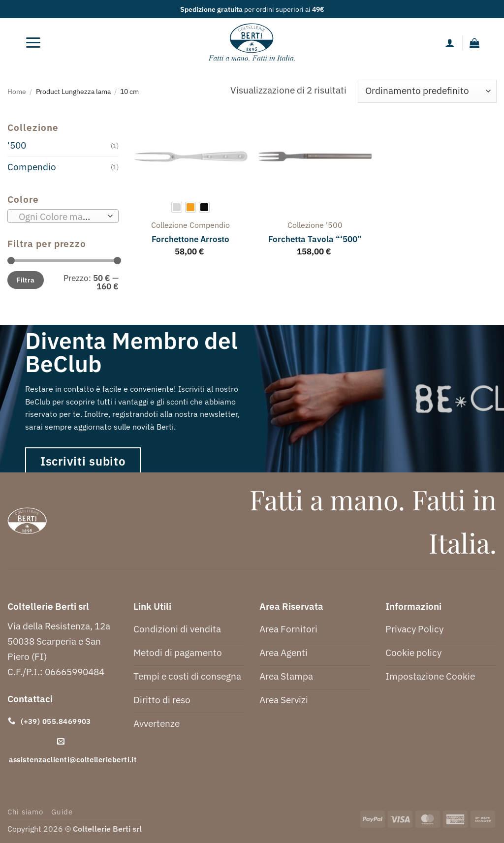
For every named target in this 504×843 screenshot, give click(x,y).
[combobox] (63, 216)
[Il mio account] (450, 43)
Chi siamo (25, 812)
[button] (33, 43)
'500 (17, 145)
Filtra (26, 280)
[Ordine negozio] (427, 91)
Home (17, 91)
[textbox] (60, 217)
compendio (210, 225)
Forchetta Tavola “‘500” (315, 239)
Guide (62, 812)
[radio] (177, 207)
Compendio (32, 167)
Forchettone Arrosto (190, 239)
